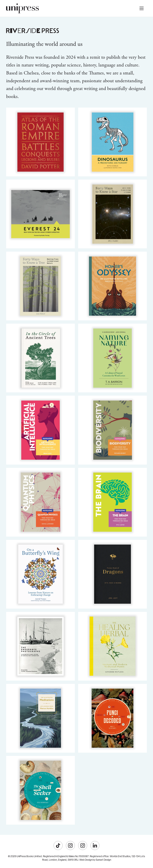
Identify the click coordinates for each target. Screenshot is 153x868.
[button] (142, 8)
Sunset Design (103, 860)
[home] (22, 8)
